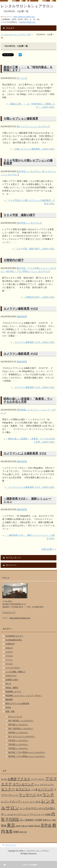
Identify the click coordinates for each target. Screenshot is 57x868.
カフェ (37, 785)
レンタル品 (9, 814)
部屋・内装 (10, 711)
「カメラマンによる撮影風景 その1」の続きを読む (31, 487)
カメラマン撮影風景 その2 (21, 354)
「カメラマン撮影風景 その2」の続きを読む (34, 387)
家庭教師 (29, 820)
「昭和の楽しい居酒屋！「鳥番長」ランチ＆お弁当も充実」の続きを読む (30, 440)
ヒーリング (46, 789)
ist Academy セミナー (14, 636)
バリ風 (34, 790)
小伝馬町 (38, 820)
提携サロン (47, 820)
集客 (9, 831)
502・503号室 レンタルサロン (21, 729)
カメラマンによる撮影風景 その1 (25, 453)
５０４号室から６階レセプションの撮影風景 (28, 162)
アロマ (51, 779)
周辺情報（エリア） (14, 692)
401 (2, 779)
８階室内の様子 (14, 260)
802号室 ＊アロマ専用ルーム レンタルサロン (28, 271)
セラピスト (23, 789)
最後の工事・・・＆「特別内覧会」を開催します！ (28, 69)
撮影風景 (22, 316)
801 (6, 779)
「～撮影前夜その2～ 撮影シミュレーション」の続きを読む (30, 537)
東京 (11, 825)
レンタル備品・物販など (16, 672)
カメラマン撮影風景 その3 (21, 309)
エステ (7, 784)
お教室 (12, 779)
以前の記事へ (48, 549)
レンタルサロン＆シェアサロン (27, 6)
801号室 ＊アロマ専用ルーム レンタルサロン (27, 752)
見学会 (8, 707)
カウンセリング (23, 784)
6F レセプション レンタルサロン (33, 126)
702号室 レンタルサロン (18, 744)
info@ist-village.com (28, 22)
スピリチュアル (47, 785)
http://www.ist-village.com (20, 618)
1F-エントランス (15, 717)
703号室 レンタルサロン (18, 748)
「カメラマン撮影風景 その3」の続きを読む (34, 342)
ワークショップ (37, 814)
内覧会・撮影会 (12, 688)
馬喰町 (16, 832)
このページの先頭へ (30, 865)
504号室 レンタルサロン (29, 171)
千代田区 (12, 819)
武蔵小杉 (24, 826)
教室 (54, 820)
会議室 (48, 814)
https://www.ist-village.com (24, 17)
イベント (9, 660)
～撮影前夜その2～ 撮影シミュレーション (27, 500)
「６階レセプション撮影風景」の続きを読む (34, 149)
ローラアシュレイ (21, 814)
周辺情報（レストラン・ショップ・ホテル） (24, 696)
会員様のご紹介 (12, 680)
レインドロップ (11, 802)
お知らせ (9, 648)
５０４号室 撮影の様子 (19, 215)
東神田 (18, 826)
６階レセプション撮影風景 (21, 118)
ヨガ (39, 795)
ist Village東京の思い (14, 640)
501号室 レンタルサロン (18, 725)
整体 (4, 826)
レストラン (25, 802)
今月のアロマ (11, 676)
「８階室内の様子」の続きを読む (39, 297)
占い (22, 820)
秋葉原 (31, 826)
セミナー (8, 789)
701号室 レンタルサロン (18, 740)
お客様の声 (10, 644)
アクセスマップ (9, 613)
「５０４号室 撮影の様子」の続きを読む (35, 249)
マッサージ (27, 795)
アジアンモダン (38, 779)
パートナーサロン (13, 668)
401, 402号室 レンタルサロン (21, 721)
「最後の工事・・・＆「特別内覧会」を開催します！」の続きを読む (31, 105)
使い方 (8, 684)
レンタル (36, 802)
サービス (22, 78)
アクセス (9, 656)
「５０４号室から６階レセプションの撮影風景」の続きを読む (30, 202)
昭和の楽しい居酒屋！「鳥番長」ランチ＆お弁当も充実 (28, 400)
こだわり (9, 652)
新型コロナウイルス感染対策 (17, 703)
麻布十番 (23, 832)
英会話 (37, 826)
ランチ (48, 795)
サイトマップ (11, 845)
